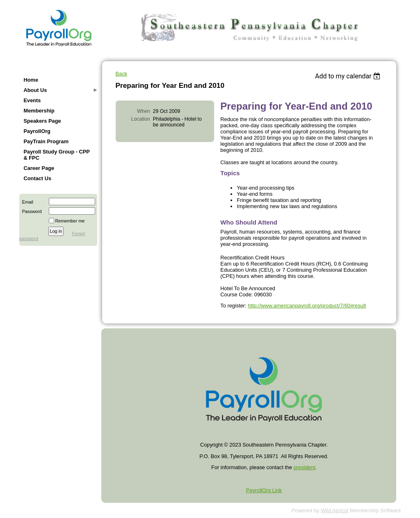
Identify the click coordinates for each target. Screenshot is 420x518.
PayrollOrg (37, 131)
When (144, 111)
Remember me (70, 221)
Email (26, 202)
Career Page (39, 168)
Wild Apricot (335, 510)
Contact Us (38, 178)
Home (31, 80)
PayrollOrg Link (264, 490)
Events (32, 100)
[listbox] (349, 76)
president (305, 467)
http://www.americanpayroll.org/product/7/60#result (307, 306)
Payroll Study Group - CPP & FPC (57, 155)
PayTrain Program (46, 141)
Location (141, 119)
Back (121, 74)
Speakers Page (42, 121)
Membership (39, 111)
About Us (35, 90)
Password (31, 211)
